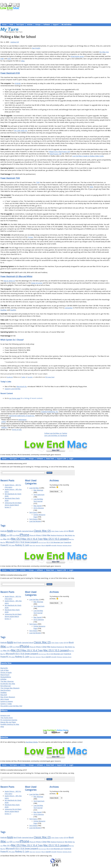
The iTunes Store (7, 718)
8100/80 (18, 83)
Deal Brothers (5, 690)
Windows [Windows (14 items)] (60, 545)
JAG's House (5, 699)
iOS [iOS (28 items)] (11, 535)
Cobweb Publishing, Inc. (50, 412)
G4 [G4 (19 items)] (67, 531)
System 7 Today (6, 704)
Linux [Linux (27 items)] (44, 535)
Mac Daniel (38, 506)
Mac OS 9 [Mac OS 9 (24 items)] (7, 539)
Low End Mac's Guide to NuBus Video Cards (88, 156)
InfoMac (3, 679)
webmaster (22, 420)
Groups (38, 25)
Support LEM (61, 459)
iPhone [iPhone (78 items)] (24, 535)
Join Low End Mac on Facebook (56, 436)
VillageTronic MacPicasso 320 (59, 152)
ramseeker (69, 308)
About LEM (43, 403)
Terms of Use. (17, 430)
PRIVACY (4, 428)
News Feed (50, 459)
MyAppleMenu (6, 677)
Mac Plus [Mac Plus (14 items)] (72, 539)
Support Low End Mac (13, 389)
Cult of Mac (5, 670)
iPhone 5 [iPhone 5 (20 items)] (39, 535)
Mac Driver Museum (8, 697)
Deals (11, 25)
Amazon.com (5, 715)
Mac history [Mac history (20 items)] (69, 535)
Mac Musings (38, 490)
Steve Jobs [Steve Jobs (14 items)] (32, 545)
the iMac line (104, 52)
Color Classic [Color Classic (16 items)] (55, 531)
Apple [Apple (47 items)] (10, 531)
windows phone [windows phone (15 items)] (67, 545)
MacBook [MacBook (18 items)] (54, 535)
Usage (57, 403)
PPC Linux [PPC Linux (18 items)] (12, 545)
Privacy (63, 403)
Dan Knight (36, 48)
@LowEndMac (67, 25)
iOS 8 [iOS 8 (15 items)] (14, 536)
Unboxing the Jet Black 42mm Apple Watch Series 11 (13, 505)
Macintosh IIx (22, 387)
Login (71, 459)
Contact (70, 403)
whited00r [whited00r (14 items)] (54, 545)
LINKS (4, 422)
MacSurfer (4, 668)
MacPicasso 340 (56, 154)
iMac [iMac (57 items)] (3, 535)
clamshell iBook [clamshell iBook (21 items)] (28, 531)
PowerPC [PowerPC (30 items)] (4, 545)
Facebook (10, 377)
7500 (38, 182)
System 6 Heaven (7, 701)
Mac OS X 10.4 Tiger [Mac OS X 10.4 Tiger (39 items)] (33, 539)
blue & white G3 (9, 281)
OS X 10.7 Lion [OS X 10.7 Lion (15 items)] (42, 543)
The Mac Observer (7, 681)
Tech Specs (20, 25)
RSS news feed (50, 377)
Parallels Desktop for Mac (10, 724)
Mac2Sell (4, 695)
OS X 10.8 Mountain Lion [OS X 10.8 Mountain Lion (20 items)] (55, 542)
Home (4, 25)
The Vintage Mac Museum (10, 688)
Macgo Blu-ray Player (8, 722)
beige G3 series (37, 283)
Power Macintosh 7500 (10, 178)
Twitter (23, 377)
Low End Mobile (35, 521)
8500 (91, 187)
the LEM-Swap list (21, 131)
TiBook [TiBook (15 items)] (43, 545)
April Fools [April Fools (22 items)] (17, 531)
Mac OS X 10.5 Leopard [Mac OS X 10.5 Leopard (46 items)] (56, 539)
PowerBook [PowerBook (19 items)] (67, 542)
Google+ (30, 377)
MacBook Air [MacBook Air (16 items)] (61, 535)
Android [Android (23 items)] (3, 531)
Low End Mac (34, 488)
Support (56, 25)
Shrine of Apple (6, 673)
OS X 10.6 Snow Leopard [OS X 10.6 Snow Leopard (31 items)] (27, 542)
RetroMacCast (6, 686)
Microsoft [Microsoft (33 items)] (10, 542)
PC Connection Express (9, 720)
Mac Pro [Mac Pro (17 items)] (3, 542)
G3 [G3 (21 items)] (65, 531)
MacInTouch (5, 675)
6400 (2, 59)
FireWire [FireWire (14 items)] (61, 531)
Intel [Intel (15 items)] (8, 536)
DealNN (13, 310)
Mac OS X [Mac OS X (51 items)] (16, 539)
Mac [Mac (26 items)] (49, 535)
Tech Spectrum (39, 495)
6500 (9, 59)
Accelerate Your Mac (8, 684)
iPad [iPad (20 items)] (18, 535)
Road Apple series (77, 56)
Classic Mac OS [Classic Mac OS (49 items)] (42, 531)
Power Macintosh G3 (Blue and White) (16, 277)
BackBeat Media (32, 742)
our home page (15, 398)
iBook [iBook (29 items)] (71, 531)
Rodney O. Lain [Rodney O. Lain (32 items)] (22, 545)
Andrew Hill (15, 42)
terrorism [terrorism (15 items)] (38, 545)
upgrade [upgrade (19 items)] (48, 545)
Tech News (33, 519)
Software (47, 25)
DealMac (4, 310)
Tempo (31, 237)
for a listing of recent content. (32, 398)
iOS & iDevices (39, 508)
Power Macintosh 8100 (10, 73)
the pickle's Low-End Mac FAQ (11, 706)
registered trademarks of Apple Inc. (22, 416)
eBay (23, 61)
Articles (30, 25)
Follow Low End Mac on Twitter (56, 433)
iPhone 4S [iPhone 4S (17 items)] (33, 535)
